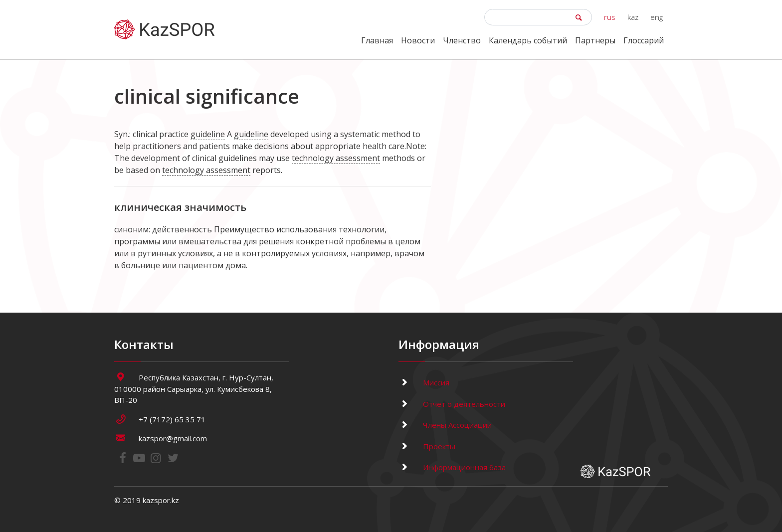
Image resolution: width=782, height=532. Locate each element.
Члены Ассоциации (445, 425)
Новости (418, 40)
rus (610, 17)
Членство (462, 40)
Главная (377, 40)
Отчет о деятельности (452, 404)
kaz (633, 17)
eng (657, 17)
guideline (208, 134)
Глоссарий (644, 40)
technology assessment (336, 158)
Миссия (424, 382)
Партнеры (595, 40)
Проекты (427, 446)
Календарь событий (528, 40)
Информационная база (452, 467)
